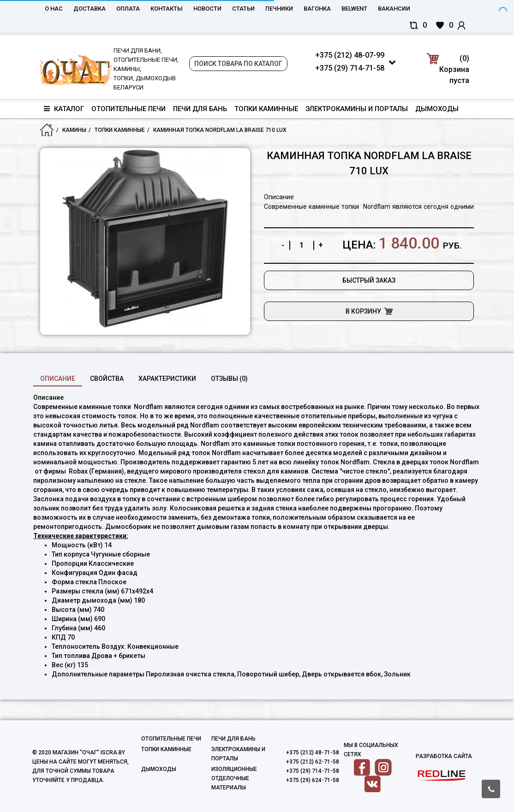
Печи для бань (200, 109)
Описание (58, 379)
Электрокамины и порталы (357, 109)
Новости (207, 9)
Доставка (90, 9)
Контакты (167, 9)
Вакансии (394, 9)
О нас (54, 9)
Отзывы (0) (229, 379)
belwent (354, 9)
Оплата (128, 9)
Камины (74, 130)
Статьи (243, 9)
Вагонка (317, 9)
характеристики (167, 379)
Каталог (64, 109)
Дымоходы (437, 109)
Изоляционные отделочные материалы (234, 778)
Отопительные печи (128, 109)
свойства (107, 379)
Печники (279, 9)
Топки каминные (266, 109)
